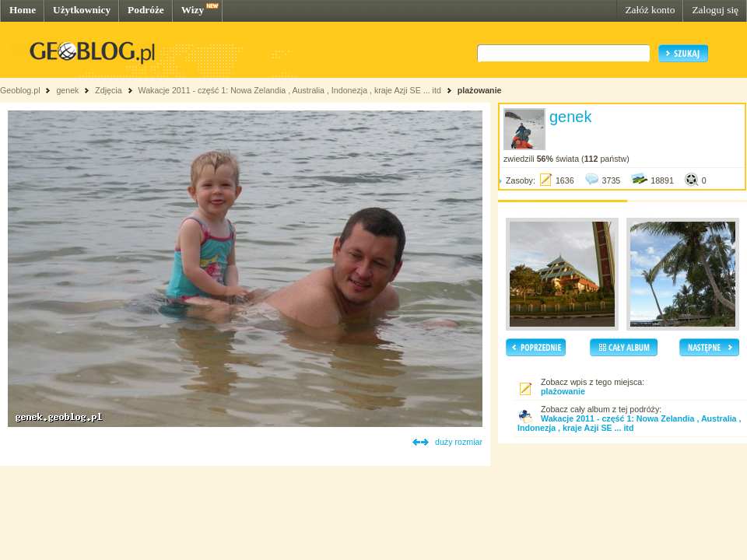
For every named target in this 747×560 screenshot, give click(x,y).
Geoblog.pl (20, 90)
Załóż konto (650, 10)
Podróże (146, 10)
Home (23, 10)
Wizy (193, 10)
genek (67, 90)
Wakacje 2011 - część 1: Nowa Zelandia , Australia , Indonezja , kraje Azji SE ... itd (289, 90)
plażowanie (480, 90)
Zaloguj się (715, 10)
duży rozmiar (459, 442)
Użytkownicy (82, 10)
